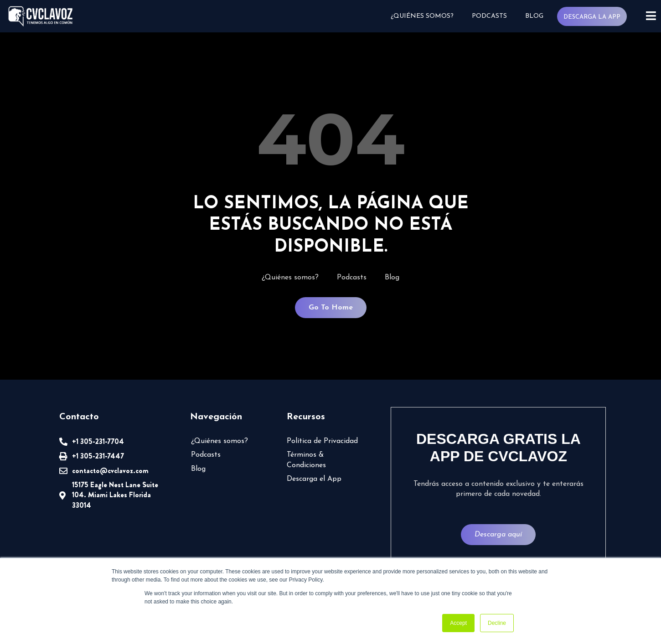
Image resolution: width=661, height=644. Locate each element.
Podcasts (489, 16)
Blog (534, 16)
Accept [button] (458, 623)
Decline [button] (497, 623)
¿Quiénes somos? (422, 16)
